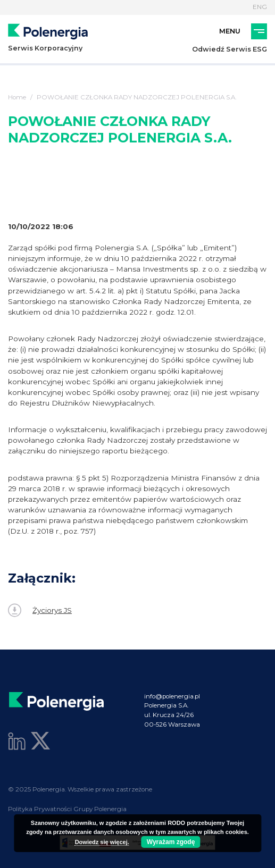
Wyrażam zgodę (171, 842)
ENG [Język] (260, 7)
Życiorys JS (40, 610)
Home (17, 97)
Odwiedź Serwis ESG (230, 49)
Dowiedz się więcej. (102, 842)
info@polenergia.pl (172, 696)
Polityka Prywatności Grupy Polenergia (67, 809)
